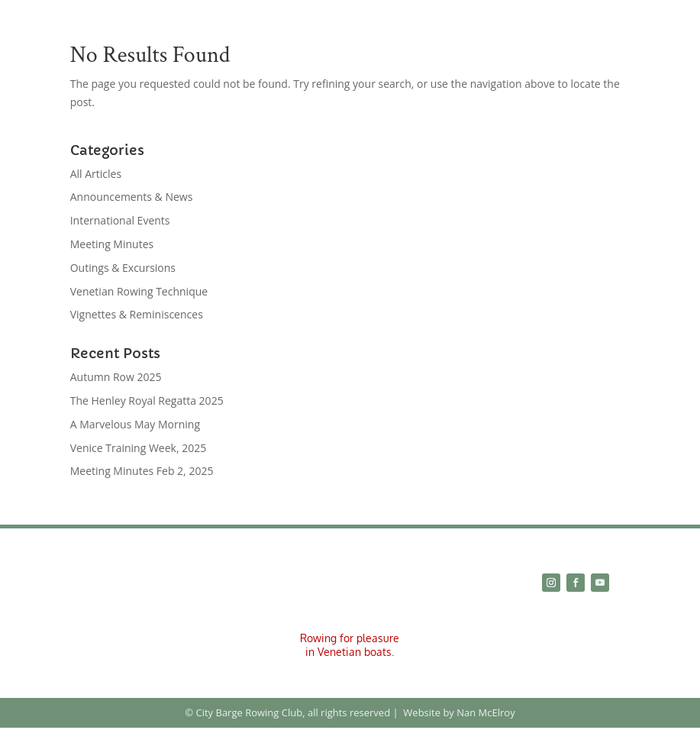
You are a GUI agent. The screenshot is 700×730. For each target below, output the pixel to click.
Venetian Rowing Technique (139, 291)
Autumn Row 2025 (116, 377)
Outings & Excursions (123, 268)
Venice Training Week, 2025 (139, 448)
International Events (120, 220)
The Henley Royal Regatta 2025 (147, 401)
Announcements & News (132, 197)
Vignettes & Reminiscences (137, 314)
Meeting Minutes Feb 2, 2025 (142, 471)
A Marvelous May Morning (135, 424)
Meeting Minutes (112, 244)
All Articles (96, 174)
